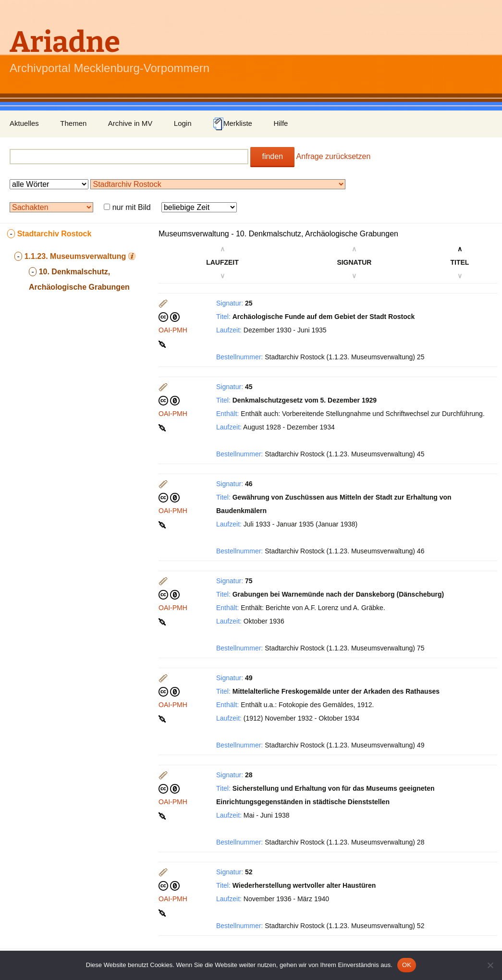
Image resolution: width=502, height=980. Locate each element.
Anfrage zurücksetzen (334, 156)
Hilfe (281, 123)
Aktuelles (24, 123)
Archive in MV (130, 123)
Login (183, 123)
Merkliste (233, 124)
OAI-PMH (173, 330)
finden (272, 156)
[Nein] (490, 965)
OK (407, 965)
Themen (73, 123)
